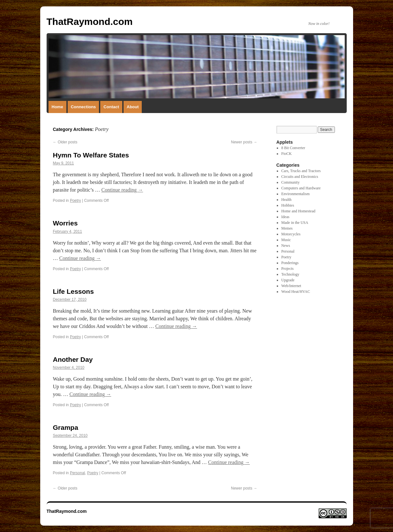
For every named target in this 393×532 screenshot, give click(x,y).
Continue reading (122, 190)
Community (290, 182)
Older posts (65, 142)
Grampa (66, 427)
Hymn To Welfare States (91, 155)
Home (57, 107)
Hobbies (288, 205)
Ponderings (290, 263)
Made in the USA (295, 223)
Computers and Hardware (301, 188)
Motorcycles (291, 234)
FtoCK (287, 154)
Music (286, 240)
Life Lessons (73, 291)
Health (286, 200)
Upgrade (288, 280)
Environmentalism (295, 194)
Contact (111, 107)
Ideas (285, 217)
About (133, 107)
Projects (287, 269)
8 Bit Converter (293, 148)
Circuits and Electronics (300, 177)
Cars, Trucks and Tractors (301, 171)
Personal (77, 473)
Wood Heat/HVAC (296, 292)
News (286, 246)
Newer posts (244, 142)
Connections (83, 107)
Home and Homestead (298, 211)
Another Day (73, 359)
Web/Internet (291, 286)
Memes (287, 228)
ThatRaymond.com (90, 22)
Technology (290, 274)
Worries (65, 223)
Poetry (76, 201)
